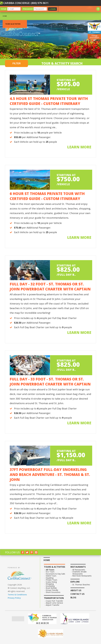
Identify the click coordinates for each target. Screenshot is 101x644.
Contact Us (77, 594)
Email (4, 9)
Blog (73, 598)
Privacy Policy (14, 598)
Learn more (79, 147)
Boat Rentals (51, 588)
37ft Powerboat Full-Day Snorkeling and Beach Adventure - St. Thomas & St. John (50, 474)
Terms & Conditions (17, 595)
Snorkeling (50, 586)
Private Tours (52, 580)
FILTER (17, 63)
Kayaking (50, 578)
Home (5, 16)
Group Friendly (52, 590)
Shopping (50, 584)
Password (28, 9)
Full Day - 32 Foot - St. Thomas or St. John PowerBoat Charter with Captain (50, 286)
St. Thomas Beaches (81, 585)
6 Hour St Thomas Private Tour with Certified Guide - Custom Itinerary (47, 196)
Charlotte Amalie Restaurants (79, 573)
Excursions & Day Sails (55, 574)
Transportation (39, 24)
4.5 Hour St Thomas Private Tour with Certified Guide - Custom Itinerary (49, 101)
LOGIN (52, 9)
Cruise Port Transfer (54, 601)
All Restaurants (79, 570)
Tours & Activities (13, 24)
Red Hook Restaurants (82, 576)
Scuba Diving (51, 582)
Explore (84, 24)
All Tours (50, 570)
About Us (76, 590)
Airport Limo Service (54, 603)
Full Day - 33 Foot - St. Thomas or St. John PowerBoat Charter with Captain (50, 382)
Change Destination (94, 37)
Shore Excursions (53, 592)
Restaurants (63, 24)
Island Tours (51, 576)
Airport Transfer (53, 605)
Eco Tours (50, 572)
